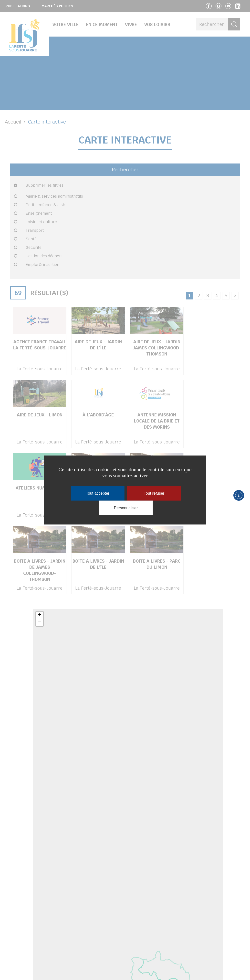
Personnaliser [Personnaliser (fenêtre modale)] (126, 508)
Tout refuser (154, 493)
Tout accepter (98, 493)
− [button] (40, 623)
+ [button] (40, 615)
